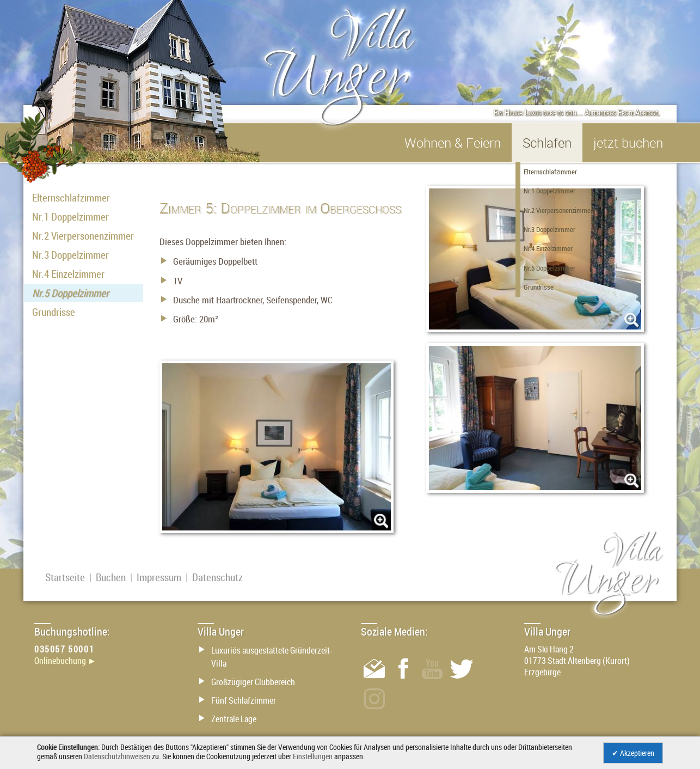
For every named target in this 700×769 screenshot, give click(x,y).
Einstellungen (313, 756)
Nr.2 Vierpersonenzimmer (83, 236)
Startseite (65, 577)
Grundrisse (54, 312)
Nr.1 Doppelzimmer (70, 217)
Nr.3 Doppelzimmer (70, 255)
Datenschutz (217, 577)
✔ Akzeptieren (633, 753)
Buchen (111, 577)
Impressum (159, 577)
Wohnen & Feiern (453, 143)
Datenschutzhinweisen (117, 756)
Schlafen (547, 143)
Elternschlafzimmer (71, 198)
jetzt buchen (628, 143)
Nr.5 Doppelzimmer (70, 293)
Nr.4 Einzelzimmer (68, 274)
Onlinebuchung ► (65, 661)
